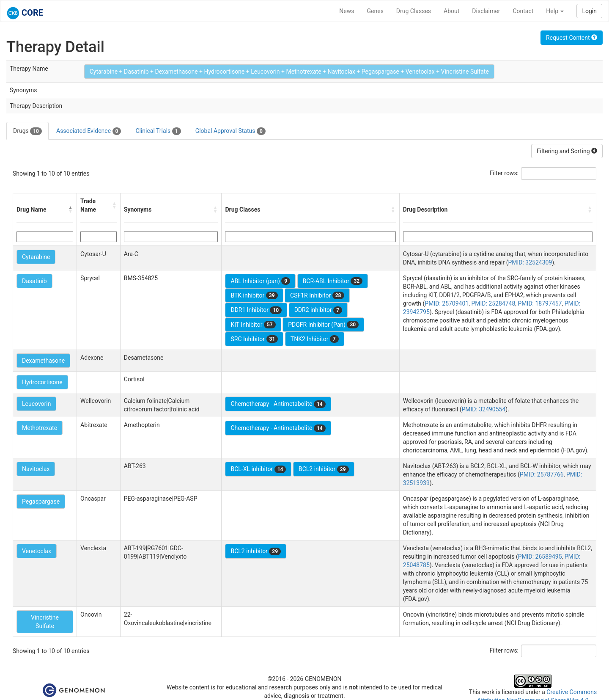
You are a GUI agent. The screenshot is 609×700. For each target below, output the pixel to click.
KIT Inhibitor (253, 325)
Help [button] (555, 11)
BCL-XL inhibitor (258, 469)
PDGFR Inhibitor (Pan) (323, 325)
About (451, 11)
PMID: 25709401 (447, 303)
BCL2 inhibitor (324, 469)
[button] (71, 209)
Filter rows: (504, 173)
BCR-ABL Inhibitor (333, 281)
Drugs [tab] (27, 131)
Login (589, 11)
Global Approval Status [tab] (230, 131)
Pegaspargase (41, 502)
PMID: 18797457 (540, 303)
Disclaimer (486, 11)
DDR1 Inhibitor (256, 310)
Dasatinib (34, 281)
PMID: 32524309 (530, 262)
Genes (375, 11)
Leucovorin (36, 404)
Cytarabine (36, 257)
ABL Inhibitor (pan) (260, 281)
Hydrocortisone (42, 382)
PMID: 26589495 (540, 557)
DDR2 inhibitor (318, 310)
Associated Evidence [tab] (89, 131)
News (347, 11)
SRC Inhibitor (254, 339)
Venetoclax (37, 551)
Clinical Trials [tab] (158, 131)
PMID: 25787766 (542, 474)
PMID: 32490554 (483, 409)
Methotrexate (40, 428)
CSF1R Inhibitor (317, 295)
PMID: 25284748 (493, 303)
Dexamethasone (43, 361)
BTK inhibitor (254, 295)
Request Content (572, 38)
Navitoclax (36, 469)
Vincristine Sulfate (45, 622)
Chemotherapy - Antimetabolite (278, 404)
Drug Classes (414, 11)
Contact (523, 11)
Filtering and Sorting (567, 151)
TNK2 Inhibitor (315, 339)
